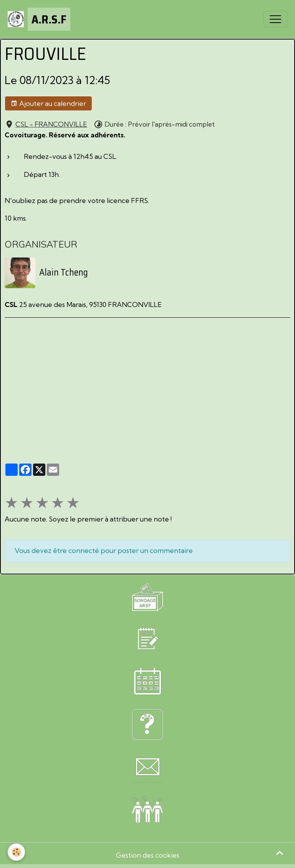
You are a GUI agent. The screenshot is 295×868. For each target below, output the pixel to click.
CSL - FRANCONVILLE (51, 124)
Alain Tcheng (64, 272)
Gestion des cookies (148, 855)
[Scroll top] (280, 853)
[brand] (39, 19)
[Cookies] (16, 852)
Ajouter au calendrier (48, 104)
